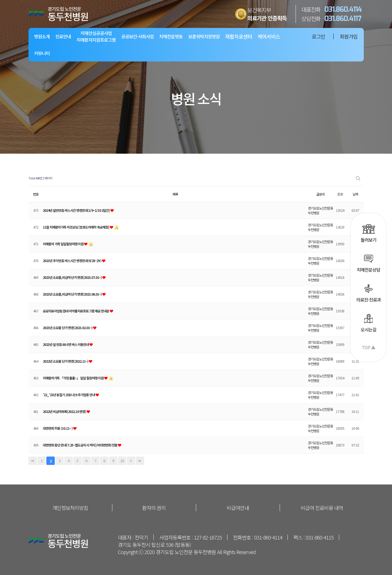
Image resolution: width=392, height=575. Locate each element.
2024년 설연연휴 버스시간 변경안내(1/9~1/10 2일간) (77, 210)
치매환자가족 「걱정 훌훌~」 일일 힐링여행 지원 (73, 378)
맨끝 (140, 461)
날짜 (355, 194)
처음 (33, 461)
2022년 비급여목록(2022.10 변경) (65, 411)
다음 (131, 461)
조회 (340, 194)
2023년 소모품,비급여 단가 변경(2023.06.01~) (73, 294)
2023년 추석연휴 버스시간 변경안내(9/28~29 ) (72, 261)
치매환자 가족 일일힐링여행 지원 (63, 244)
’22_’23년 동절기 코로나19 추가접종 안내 (69, 395)
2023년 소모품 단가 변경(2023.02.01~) (68, 328)
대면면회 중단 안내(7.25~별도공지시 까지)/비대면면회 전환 (80, 445)
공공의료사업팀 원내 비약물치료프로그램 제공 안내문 (76, 311)
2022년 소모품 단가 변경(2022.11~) (66, 361)
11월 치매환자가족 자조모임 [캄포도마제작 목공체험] (76, 227)
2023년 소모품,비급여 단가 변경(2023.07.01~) (73, 277)
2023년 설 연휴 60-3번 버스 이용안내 (66, 344)
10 (122, 461)
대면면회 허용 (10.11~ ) (58, 428)
